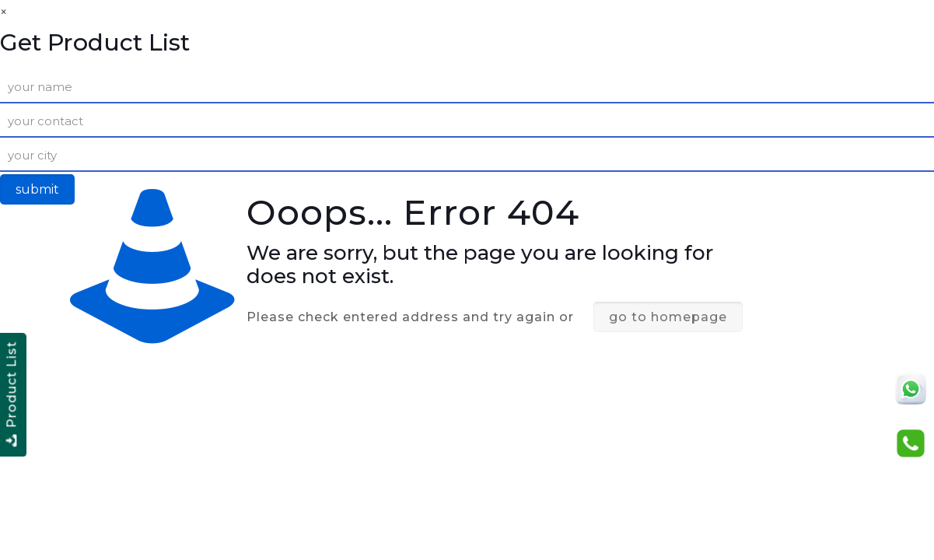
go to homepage (668, 317)
